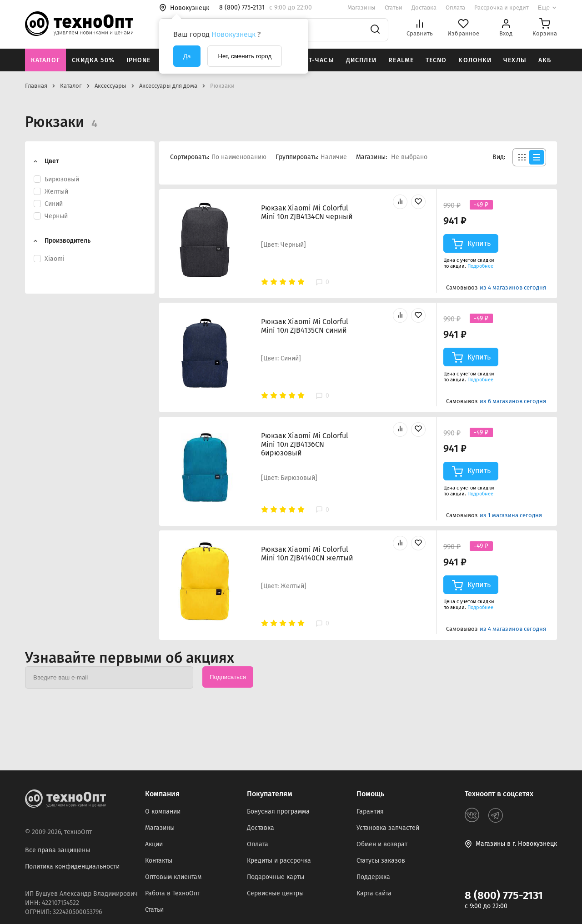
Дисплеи (361, 60)
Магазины (361, 7)
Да (187, 56)
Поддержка (373, 877)
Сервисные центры (275, 893)
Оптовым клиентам (173, 877)
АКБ (545, 60)
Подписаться (228, 677)
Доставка (424, 7)
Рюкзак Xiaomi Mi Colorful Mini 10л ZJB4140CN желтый (307, 554)
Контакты (159, 861)
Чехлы (515, 60)
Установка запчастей (388, 828)
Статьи (394, 7)
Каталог (45, 60)
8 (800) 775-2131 (504, 895)
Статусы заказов (381, 861)
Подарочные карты (276, 877)
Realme (401, 60)
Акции (154, 844)
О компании (163, 812)
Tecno (436, 60)
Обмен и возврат (382, 844)
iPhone (139, 60)
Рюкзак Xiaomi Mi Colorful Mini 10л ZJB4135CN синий (305, 326)
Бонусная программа (278, 812)
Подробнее (480, 266)
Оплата (455, 7)
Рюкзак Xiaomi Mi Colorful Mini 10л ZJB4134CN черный (307, 212)
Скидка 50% (93, 60)
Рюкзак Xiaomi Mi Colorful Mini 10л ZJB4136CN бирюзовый (305, 444)
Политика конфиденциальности (72, 867)
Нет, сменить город (245, 56)
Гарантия (370, 812)
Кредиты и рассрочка (279, 861)
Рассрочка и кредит (502, 7)
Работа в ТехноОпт (173, 893)
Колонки (475, 60)
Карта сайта (374, 893)
